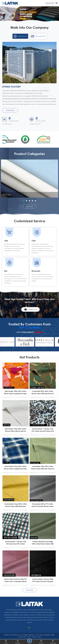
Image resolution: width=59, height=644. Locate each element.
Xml (29, 637)
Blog (39, 637)
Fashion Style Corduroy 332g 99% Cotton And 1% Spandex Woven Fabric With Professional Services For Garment (15, 580)
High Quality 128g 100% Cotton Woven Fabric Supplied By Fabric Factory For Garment (15, 393)
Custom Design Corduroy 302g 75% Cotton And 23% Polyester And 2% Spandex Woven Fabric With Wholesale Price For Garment (43, 580)
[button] (58, 14)
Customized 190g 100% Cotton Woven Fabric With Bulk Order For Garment (43, 468)
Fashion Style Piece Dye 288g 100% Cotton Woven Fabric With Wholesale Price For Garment (43, 543)
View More (29, 206)
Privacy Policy (22, 637)
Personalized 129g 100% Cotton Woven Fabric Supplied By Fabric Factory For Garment (15, 468)
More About (10, 110)
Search (50, 3)
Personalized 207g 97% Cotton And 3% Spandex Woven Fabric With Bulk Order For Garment (43, 505)
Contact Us (30, 309)
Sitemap (34, 637)
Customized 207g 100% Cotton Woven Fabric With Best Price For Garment (43, 393)
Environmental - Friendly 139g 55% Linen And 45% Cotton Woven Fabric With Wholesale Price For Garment (16, 543)
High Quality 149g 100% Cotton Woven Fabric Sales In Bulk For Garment (16, 430)
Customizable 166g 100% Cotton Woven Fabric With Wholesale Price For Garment (16, 505)
